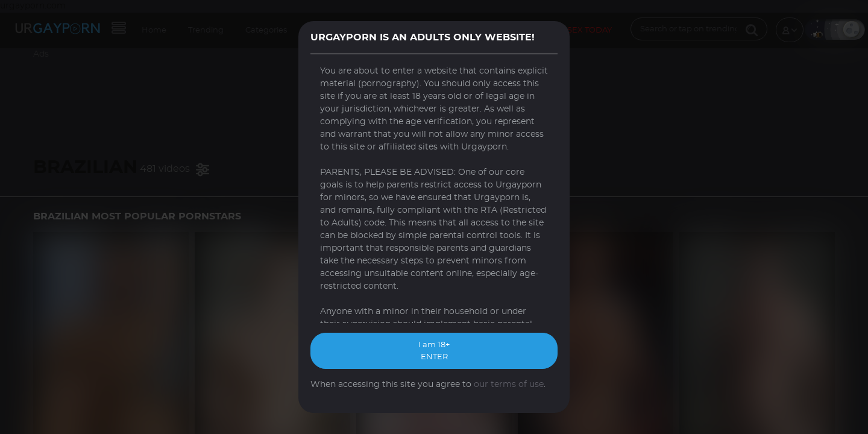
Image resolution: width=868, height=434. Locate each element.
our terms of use (509, 385)
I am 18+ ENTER (434, 351)
